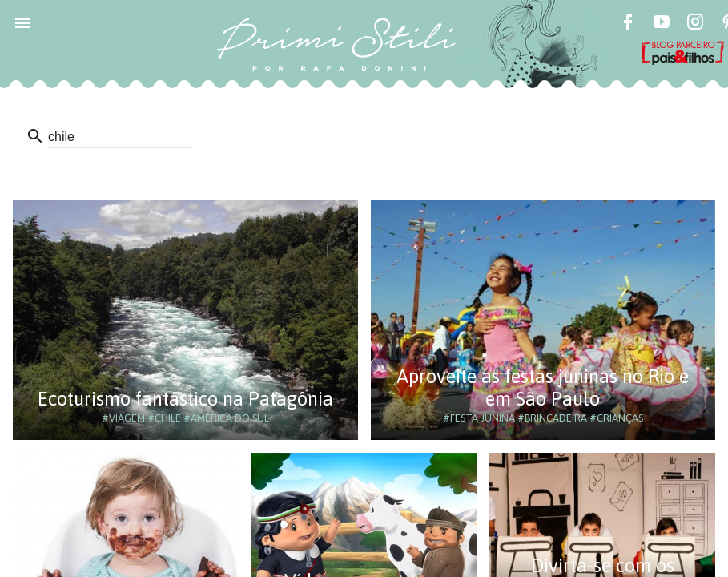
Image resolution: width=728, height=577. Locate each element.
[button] (22, 22)
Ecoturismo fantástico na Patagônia (185, 399)
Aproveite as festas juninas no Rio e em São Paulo (543, 387)
